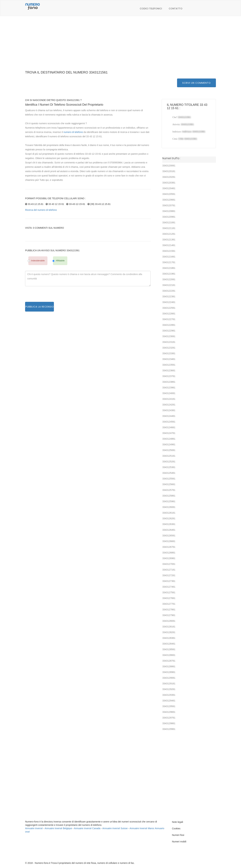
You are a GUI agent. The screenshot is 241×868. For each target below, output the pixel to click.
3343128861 (169, 666)
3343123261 (169, 348)
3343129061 (169, 678)
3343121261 (169, 234)
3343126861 (169, 553)
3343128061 (169, 621)
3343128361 (169, 638)
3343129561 (169, 706)
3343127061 (169, 564)
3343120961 (169, 217)
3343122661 (169, 314)
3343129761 (169, 718)
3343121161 (169, 228)
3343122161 (169, 285)
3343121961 (169, 274)
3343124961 (169, 444)
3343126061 (169, 507)
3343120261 (169, 177)
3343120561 (169, 194)
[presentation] (51, 295)
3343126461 (169, 530)
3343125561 (169, 479)
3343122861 (169, 325)
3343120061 (169, 166)
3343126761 (169, 547)
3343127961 (169, 615)
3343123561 (169, 365)
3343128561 (169, 649)
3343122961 (169, 331)
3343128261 (169, 632)
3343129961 (169, 729)
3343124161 (169, 399)
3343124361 (169, 410)
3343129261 (169, 689)
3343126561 (169, 536)
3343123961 (169, 388)
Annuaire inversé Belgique (58, 828)
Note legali (178, 822)
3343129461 (169, 701)
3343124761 (169, 433)
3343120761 (169, 205)
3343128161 (169, 627)
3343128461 (169, 644)
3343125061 (169, 450)
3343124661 (169, 427)
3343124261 (169, 405)
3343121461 (169, 245)
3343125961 (169, 501)
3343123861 (169, 382)
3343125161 (169, 456)
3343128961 (169, 672)
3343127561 (169, 592)
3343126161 (169, 513)
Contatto (176, 9)
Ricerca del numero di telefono (41, 210)
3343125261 (169, 462)
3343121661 (169, 257)
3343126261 (169, 518)
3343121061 (169, 222)
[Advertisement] (120, 45)
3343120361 (169, 183)
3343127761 (169, 604)
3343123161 (169, 342)
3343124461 (169, 416)
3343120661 (169, 200)
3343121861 (169, 268)
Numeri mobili (179, 842)
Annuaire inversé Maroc (142, 828)
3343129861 (169, 723)
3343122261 (169, 291)
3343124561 (169, 422)
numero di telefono (73, 132)
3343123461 (169, 359)
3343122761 (169, 319)
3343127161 (169, 570)
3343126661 (169, 541)
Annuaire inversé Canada (87, 828)
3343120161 (169, 171)
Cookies (176, 828)
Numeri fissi (178, 835)
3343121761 (169, 262)
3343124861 (169, 439)
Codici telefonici (151, 9)
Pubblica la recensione (40, 307)
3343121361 (169, 240)
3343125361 (169, 467)
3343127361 (169, 581)
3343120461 (169, 188)
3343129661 (169, 712)
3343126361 (169, 524)
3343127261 (169, 575)
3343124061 (169, 393)
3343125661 (169, 484)
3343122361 (169, 296)
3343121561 (169, 251)
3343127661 (169, 598)
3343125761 (169, 490)
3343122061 (169, 279)
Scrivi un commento (196, 83)
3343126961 (169, 558)
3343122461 (169, 302)
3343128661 (169, 655)
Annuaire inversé (34, 828)
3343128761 (169, 661)
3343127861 (169, 610)
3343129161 (169, 684)
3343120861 (169, 211)
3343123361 (169, 353)
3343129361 (169, 695)
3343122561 (169, 308)
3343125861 (169, 496)
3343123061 (169, 336)
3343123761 (169, 376)
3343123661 (169, 370)
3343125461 (169, 473)
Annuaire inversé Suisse (115, 828)
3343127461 (169, 587)
